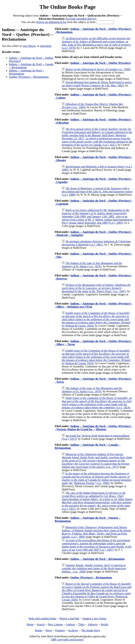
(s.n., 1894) (97, 478)
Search (41, 624)
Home (30, 624)
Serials (105, 624)
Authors (70, 624)
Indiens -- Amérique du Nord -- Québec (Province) (100, 63)
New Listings (55, 624)
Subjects (93, 624)
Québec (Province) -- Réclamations (29, 77)
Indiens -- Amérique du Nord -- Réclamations (97, 559)
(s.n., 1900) (98, 69)
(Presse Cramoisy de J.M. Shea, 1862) (97, 84)
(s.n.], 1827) (97, 137)
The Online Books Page (67, 7)
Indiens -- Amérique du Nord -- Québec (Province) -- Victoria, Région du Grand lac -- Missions (93, 428)
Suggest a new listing (94, 618)
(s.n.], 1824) (97, 403)
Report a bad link (69, 618)
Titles (81, 624)
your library (29, 46)
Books (39, 630)
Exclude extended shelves (81, 19)
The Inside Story (91, 630)
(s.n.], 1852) (97, 501)
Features (60, 630)
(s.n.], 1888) (97, 192)
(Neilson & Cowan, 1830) (97, 592)
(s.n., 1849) (94, 568)
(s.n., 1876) (92, 265)
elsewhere (46, 46)
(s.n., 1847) (96, 288)
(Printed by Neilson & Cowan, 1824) (96, 319)
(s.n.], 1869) (96, 532)
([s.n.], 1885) (97, 216)
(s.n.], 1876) (96, 43)
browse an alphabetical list (51, 22)
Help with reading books (43, 618)
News (49, 630)
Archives (73, 630)
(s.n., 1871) (97, 461)
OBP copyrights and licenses (67, 640)
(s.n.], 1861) (96, 243)
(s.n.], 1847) (97, 545)
